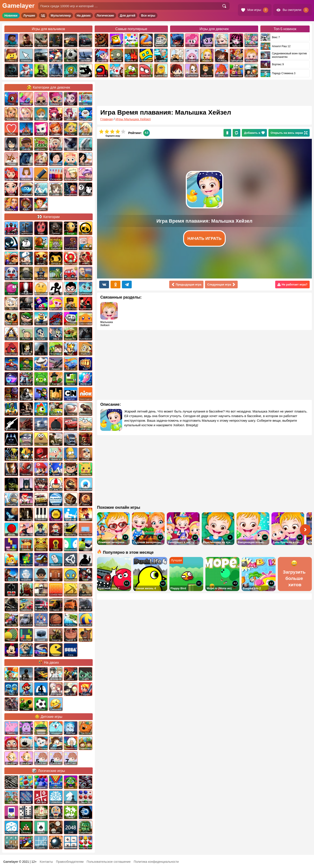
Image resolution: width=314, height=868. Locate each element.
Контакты (46, 862)
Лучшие (29, 15)
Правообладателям (70, 862)
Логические (105, 15)
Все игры (148, 15)
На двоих (84, 15)
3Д (43, 15)
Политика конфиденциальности (156, 862)
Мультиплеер (61, 15)
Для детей (128, 15)
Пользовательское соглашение (109, 862)
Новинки (11, 15)
